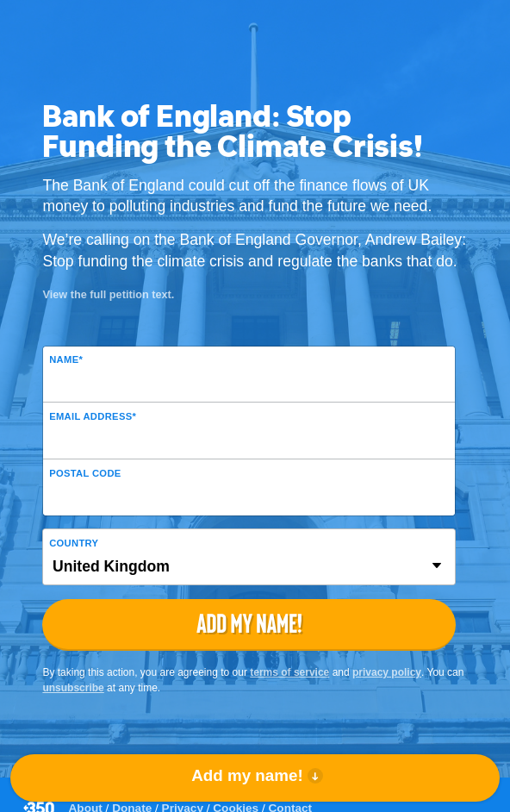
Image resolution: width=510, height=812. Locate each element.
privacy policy (387, 672)
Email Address (93, 416)
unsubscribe (73, 688)
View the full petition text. (108, 294)
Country (74, 543)
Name (66, 359)
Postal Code (85, 473)
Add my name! (247, 775)
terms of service (289, 672)
